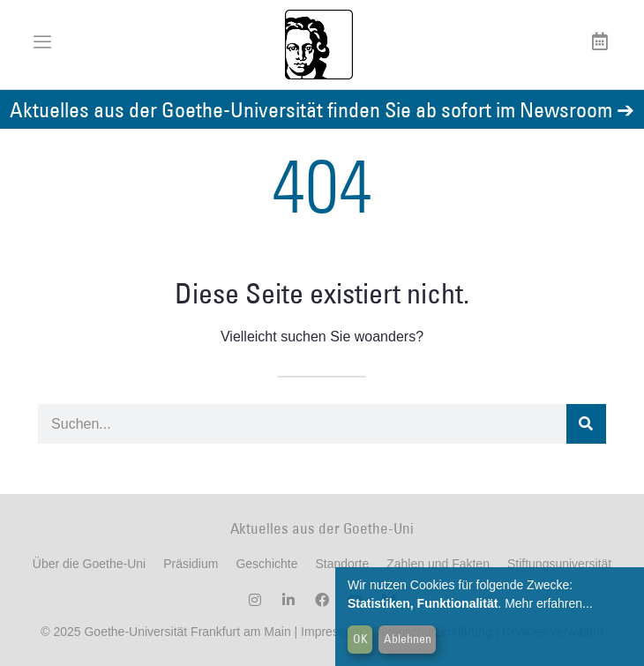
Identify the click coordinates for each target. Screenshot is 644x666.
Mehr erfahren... (549, 603)
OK (360, 639)
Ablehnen (408, 639)
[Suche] (586, 424)
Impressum (329, 632)
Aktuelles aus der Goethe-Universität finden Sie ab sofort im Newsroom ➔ (322, 109)
